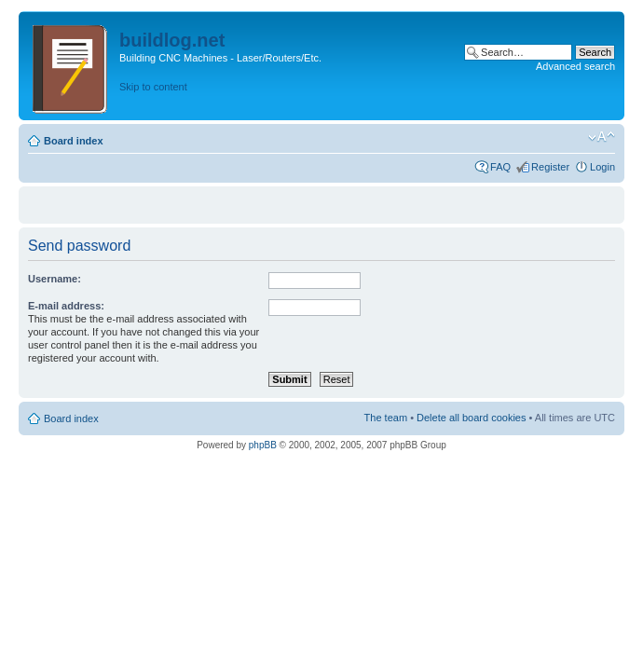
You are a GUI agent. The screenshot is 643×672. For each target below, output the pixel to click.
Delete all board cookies (471, 418)
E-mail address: (66, 306)
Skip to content (153, 87)
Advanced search (575, 66)
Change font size (602, 137)
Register (550, 167)
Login (602, 167)
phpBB (263, 445)
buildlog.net (172, 40)
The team (386, 418)
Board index (74, 141)
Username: (55, 279)
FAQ (500, 167)
